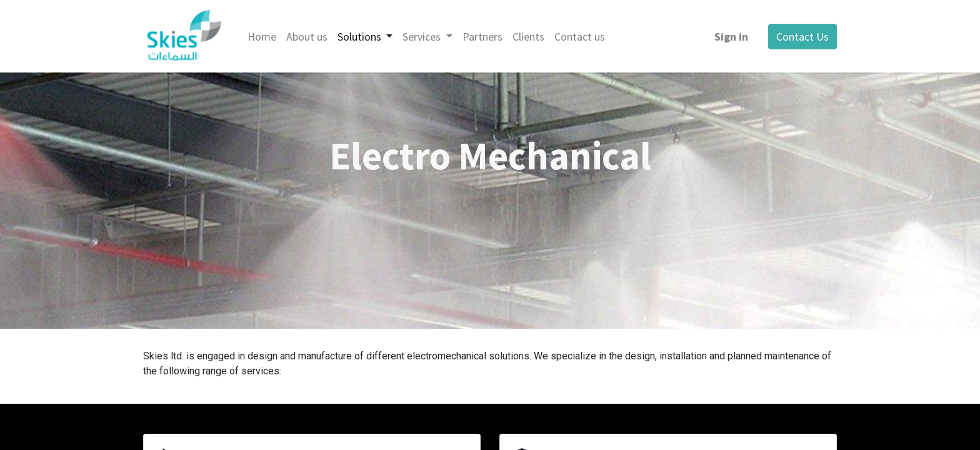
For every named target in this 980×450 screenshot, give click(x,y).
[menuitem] (262, 37)
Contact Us (802, 37)
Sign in (731, 37)
